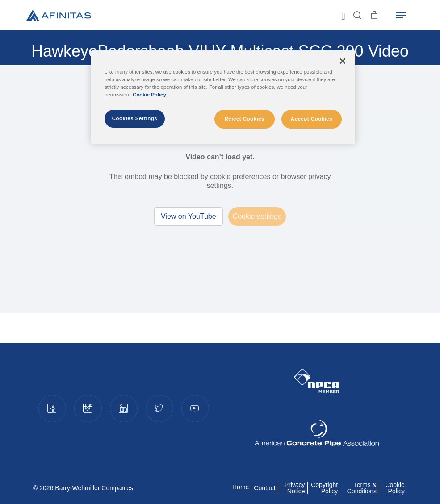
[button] (401, 15)
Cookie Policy (395, 488)
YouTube (195, 408)
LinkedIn (123, 408)
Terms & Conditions (362, 488)
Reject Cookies (244, 119)
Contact (264, 488)
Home (241, 487)
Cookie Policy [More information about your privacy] (149, 95)
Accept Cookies (312, 119)
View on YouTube (189, 216)
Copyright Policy (324, 488)
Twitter (159, 408)
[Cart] (375, 15)
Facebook (52, 408)
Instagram (88, 408)
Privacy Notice (295, 488)
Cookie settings (257, 216)
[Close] (343, 61)
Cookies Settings (135, 118)
